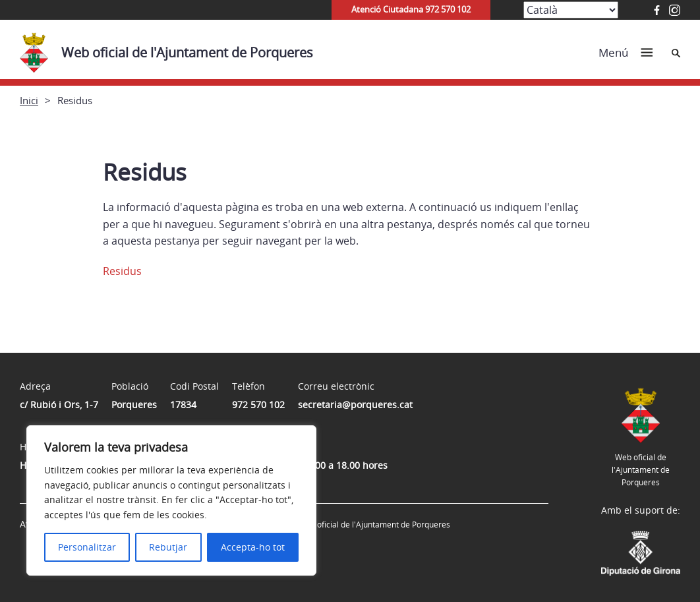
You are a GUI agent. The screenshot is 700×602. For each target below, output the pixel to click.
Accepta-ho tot (253, 547)
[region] (171, 500)
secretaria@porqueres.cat (355, 405)
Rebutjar (168, 547)
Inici (29, 100)
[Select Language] (571, 10)
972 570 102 (258, 405)
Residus (122, 271)
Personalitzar (87, 547)
